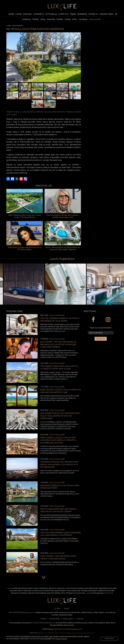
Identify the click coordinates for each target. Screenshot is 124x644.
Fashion (27, 14)
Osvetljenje (83, 19)
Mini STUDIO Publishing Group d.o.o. (22, 612)
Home (11, 14)
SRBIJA (67, 609)
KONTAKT (80, 619)
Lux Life (10, 588)
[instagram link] (108, 320)
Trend (73, 14)
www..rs (59, 629)
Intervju (93, 14)
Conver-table (106, 14)
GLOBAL (58, 609)
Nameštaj (51, 19)
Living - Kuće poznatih (57, 315)
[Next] (79, 57)
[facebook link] (93, 320)
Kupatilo (60, 19)
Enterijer (36, 19)
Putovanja (51, 14)
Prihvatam (109, 639)
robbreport (11, 80)
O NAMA (43, 619)
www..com (74, 629)
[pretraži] (116, 14)
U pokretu (38, 14)
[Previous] (8, 57)
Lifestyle (63, 14)
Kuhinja (68, 19)
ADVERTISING (55, 619)
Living (19, 14)
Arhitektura (26, 19)
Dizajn (43, 19)
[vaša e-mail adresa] (101, 333)
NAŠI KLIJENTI (68, 619)
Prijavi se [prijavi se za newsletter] (101, 339)
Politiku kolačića (61, 639)
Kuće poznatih (95, 19)
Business (82, 14)
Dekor (75, 19)
